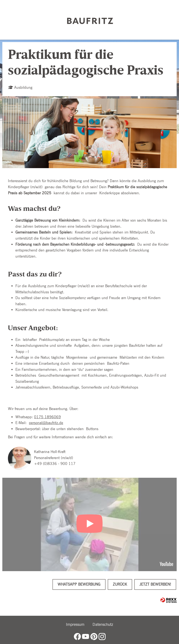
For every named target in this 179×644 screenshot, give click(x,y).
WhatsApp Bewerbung (79, 584)
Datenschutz (103, 624)
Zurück (120, 584)
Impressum (75, 624)
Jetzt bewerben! (155, 584)
